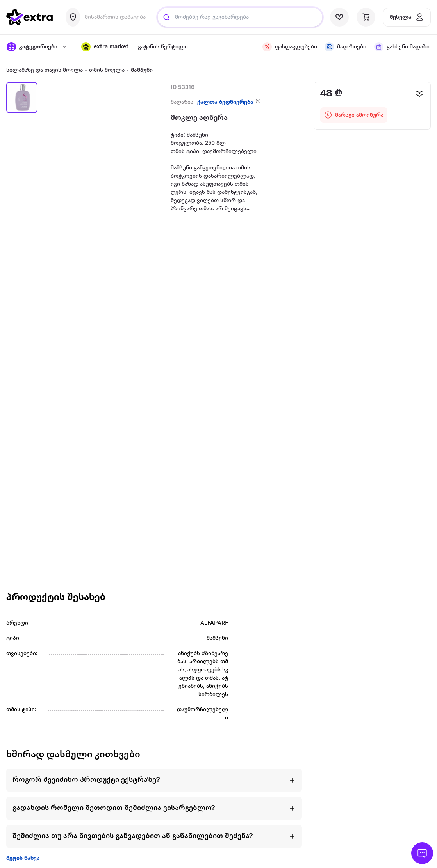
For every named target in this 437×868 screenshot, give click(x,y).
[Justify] (166, 17)
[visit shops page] (345, 47)
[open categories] (36, 47)
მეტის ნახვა (23, 858)
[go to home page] (30, 17)
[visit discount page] (289, 47)
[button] (105, 47)
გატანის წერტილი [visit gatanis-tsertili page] (163, 47)
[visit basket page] (366, 17)
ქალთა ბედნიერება (225, 102)
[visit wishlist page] (339, 17)
